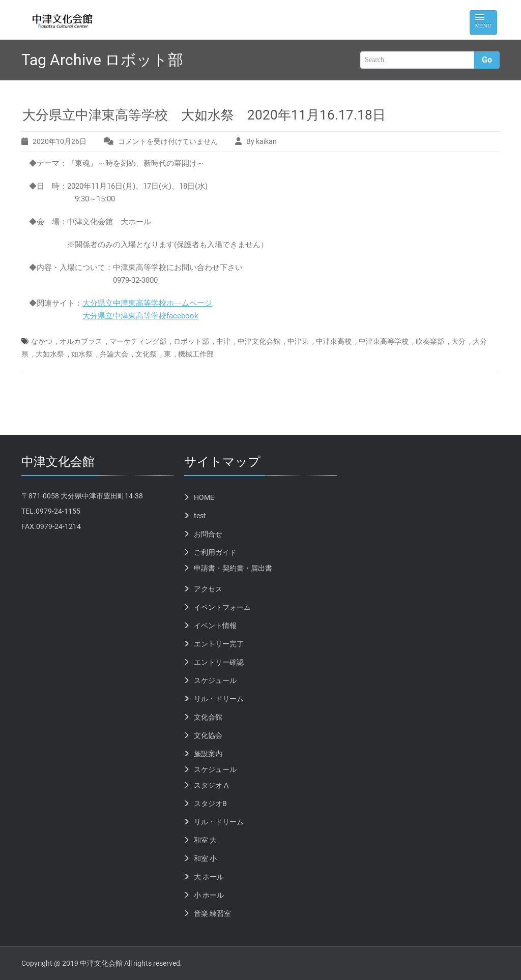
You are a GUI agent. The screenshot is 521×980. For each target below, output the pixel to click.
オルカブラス (81, 341)
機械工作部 (196, 354)
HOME (204, 497)
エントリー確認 (219, 662)
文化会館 (208, 717)
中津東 (298, 341)
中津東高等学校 (384, 341)
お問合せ (208, 534)
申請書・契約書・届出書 (233, 568)
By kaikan (262, 141)
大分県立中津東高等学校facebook (140, 316)
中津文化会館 (259, 341)
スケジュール (215, 680)
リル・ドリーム (219, 699)
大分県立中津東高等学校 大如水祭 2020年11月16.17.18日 (204, 115)
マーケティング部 (138, 341)
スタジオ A (211, 785)
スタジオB (210, 804)
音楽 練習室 (212, 913)
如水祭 (82, 354)
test (200, 516)
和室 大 (205, 840)
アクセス (208, 589)
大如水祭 (50, 354)
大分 (458, 341)
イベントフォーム (222, 607)
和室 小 (205, 858)
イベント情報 (215, 626)
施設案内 (208, 754)
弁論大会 (114, 354)
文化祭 (146, 354)
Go (487, 60)
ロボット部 (191, 341)
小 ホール (209, 895)
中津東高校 (334, 341)
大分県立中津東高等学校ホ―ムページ (147, 303)
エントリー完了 (219, 644)
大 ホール (209, 877)
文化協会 (208, 735)
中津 (223, 341)
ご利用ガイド (215, 552)
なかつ (42, 341)
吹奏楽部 (430, 341)
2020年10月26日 (60, 141)
